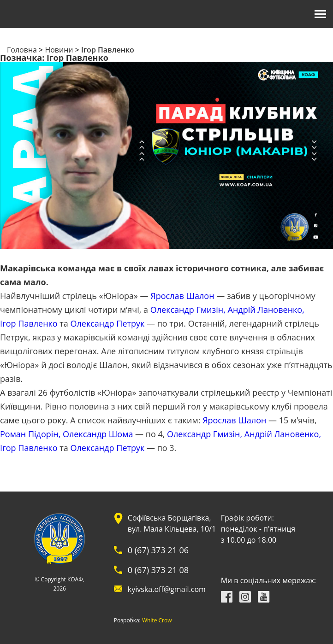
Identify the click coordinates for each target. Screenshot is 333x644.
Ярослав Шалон (182, 296)
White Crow (157, 621)
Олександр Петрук (108, 323)
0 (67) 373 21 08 (158, 570)
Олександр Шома (98, 434)
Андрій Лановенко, (266, 310)
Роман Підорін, (30, 434)
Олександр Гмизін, (188, 310)
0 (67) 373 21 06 (158, 550)
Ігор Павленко (29, 323)
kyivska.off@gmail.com (167, 589)
